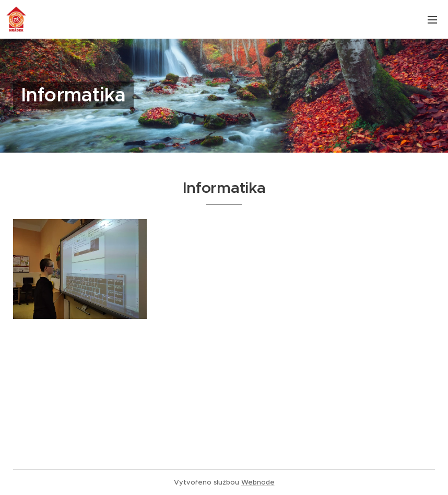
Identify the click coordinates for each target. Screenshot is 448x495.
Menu (432, 20)
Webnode (258, 482)
